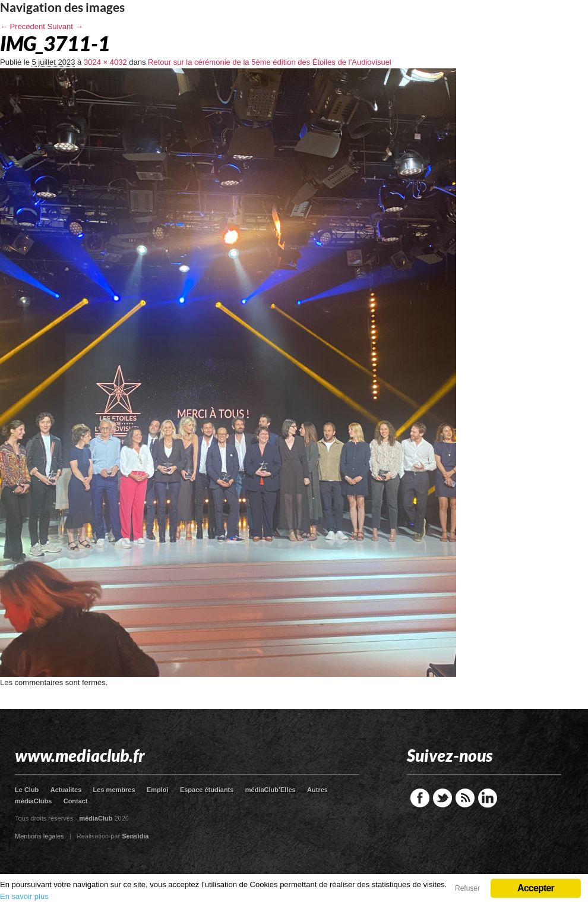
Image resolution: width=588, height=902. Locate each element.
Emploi (158, 790)
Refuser (467, 888)
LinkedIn (488, 798)
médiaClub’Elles (271, 790)
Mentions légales (39, 836)
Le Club (27, 790)
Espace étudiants (207, 790)
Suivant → (65, 26)
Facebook (420, 798)
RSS (465, 798)
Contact (76, 801)
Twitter (442, 798)
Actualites (66, 790)
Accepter (536, 888)
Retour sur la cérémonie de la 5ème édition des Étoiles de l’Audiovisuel (270, 62)
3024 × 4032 (105, 62)
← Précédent (23, 26)
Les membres (114, 790)
